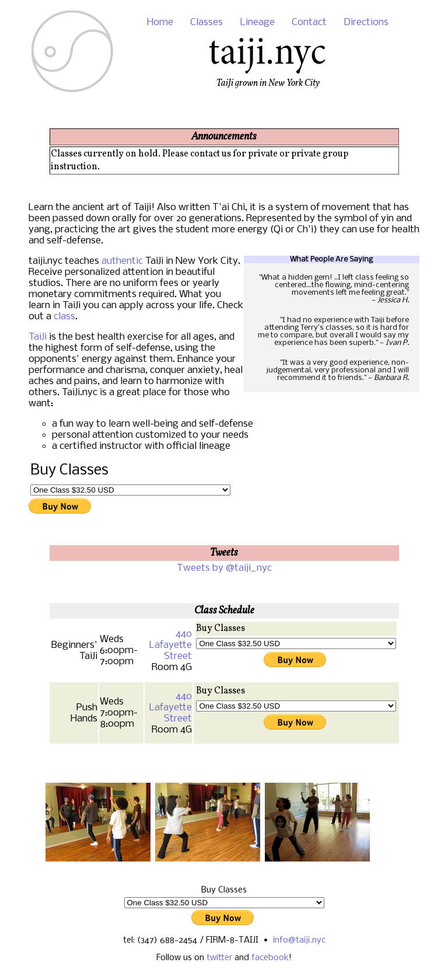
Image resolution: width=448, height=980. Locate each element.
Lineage (258, 22)
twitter (219, 958)
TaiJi (38, 337)
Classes (206, 22)
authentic (122, 261)
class (64, 317)
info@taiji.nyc (299, 940)
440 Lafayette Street (171, 645)
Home (160, 22)
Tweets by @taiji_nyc (224, 568)
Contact (309, 22)
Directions (366, 22)
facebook (270, 958)
